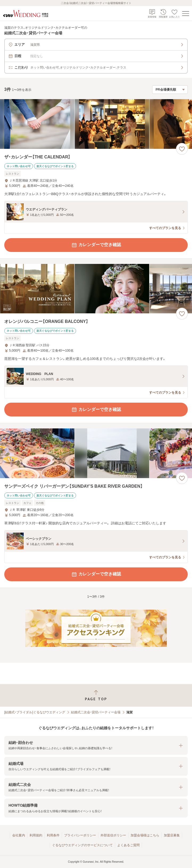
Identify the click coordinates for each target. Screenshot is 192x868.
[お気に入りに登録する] (182, 149)
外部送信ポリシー (113, 835)
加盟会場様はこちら (145, 835)
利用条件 (53, 835)
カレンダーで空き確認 (96, 245)
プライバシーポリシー (80, 835)
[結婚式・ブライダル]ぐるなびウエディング (35, 712)
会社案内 (19, 835)
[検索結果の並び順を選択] (170, 90)
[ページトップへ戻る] (96, 695)
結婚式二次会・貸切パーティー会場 (96, 712)
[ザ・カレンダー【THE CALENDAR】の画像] (96, 124)
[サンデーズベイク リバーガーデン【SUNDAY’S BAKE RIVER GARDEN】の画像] (96, 453)
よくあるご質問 (128, 845)
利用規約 (36, 835)
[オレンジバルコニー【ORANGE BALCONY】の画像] (96, 289)
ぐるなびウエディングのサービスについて (82, 845)
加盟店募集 (172, 835)
